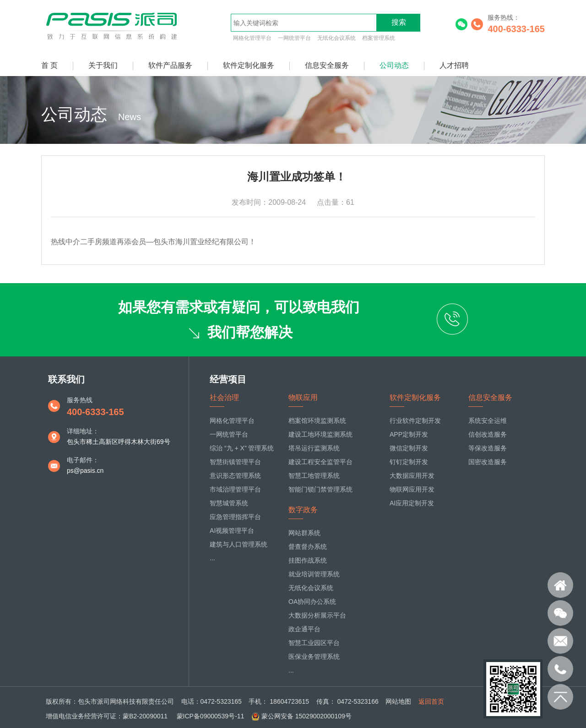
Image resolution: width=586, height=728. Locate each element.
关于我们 (103, 65)
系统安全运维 (488, 421)
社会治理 (224, 397)
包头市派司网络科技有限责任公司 (126, 701)
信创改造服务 (488, 434)
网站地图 (398, 701)
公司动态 (394, 65)
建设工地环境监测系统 (320, 434)
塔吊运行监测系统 (314, 448)
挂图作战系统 (308, 560)
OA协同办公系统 (312, 602)
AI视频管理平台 (232, 531)
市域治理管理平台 (235, 489)
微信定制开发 (409, 448)
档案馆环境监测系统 (317, 421)
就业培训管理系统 (314, 574)
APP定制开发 (409, 434)
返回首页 (431, 701)
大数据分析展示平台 (317, 615)
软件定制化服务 (249, 65)
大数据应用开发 (412, 476)
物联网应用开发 (412, 489)
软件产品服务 (170, 65)
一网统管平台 (294, 38)
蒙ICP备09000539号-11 (210, 716)
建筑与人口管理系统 (239, 544)
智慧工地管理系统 (314, 476)
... (212, 558)
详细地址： (83, 431)
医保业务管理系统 (314, 657)
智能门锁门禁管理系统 (320, 489)
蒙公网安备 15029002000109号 (307, 716)
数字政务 (303, 510)
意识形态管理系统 (235, 476)
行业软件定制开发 (415, 421)
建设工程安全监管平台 (320, 462)
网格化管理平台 (252, 38)
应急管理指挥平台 (235, 517)
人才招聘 (454, 65)
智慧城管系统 (229, 503)
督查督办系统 (308, 547)
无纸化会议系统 (336, 38)
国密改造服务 (488, 462)
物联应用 (303, 397)
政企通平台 (304, 629)
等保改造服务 (488, 448)
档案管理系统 (379, 38)
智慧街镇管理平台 (235, 462)
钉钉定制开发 (409, 462)
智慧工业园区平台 (314, 643)
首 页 (49, 65)
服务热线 (80, 400)
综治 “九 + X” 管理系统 (242, 448)
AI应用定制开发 (412, 503)
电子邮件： (83, 460)
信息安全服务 (327, 65)
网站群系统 (304, 533)
